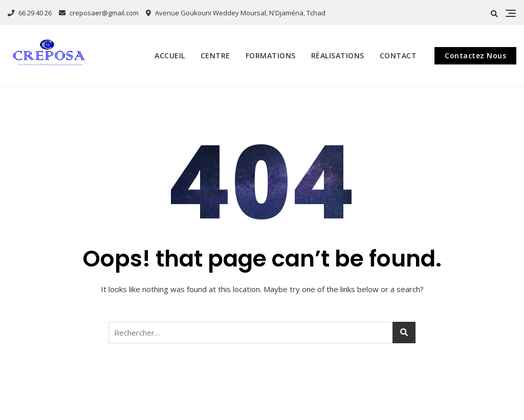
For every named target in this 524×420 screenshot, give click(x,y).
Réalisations (338, 56)
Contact (398, 56)
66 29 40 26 (30, 13)
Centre (215, 56)
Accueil (170, 56)
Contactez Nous (475, 56)
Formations (271, 56)
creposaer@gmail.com (99, 13)
